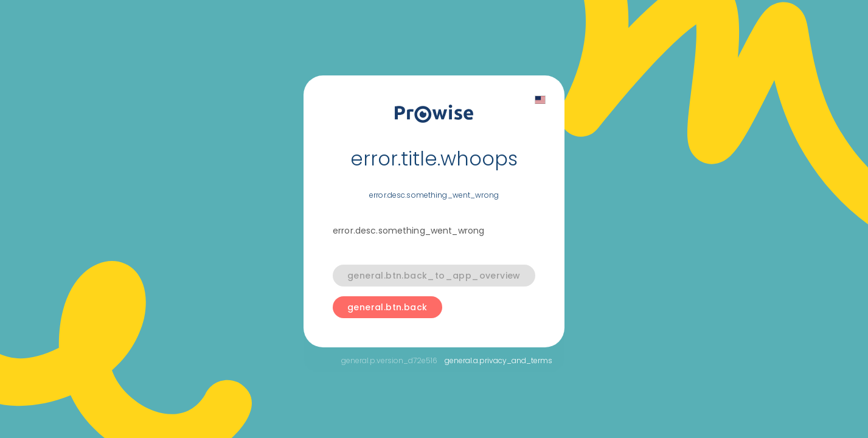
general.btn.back (387, 307)
